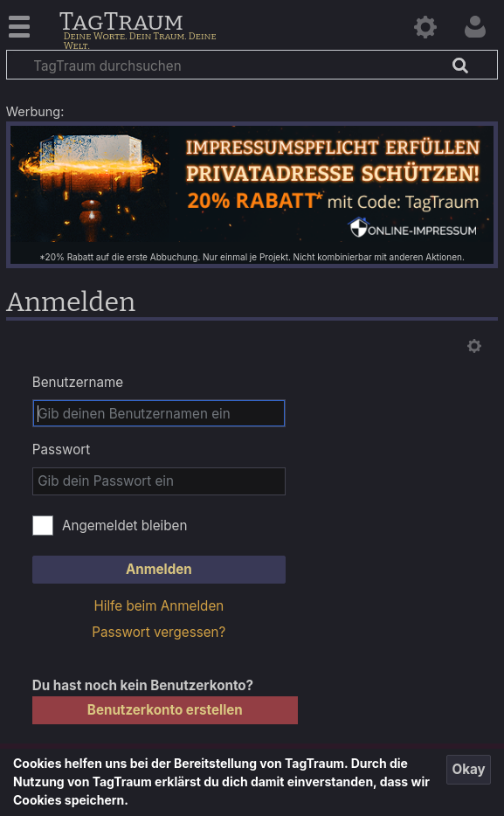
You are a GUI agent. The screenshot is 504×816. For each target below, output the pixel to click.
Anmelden (159, 569)
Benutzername (78, 382)
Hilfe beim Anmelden (159, 606)
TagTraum (121, 23)
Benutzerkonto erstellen (165, 710)
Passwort (61, 449)
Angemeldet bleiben (125, 526)
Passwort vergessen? (159, 632)
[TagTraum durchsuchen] (252, 65)
